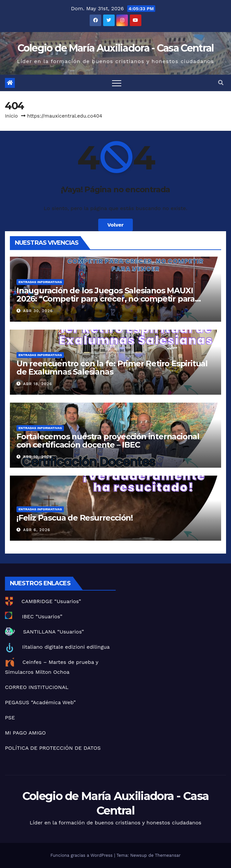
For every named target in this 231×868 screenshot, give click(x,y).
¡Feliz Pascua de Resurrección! (75, 518)
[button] (221, 83)
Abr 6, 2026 (37, 530)
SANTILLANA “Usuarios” (54, 632)
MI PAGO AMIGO (25, 733)
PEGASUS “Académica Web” (40, 702)
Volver (116, 225)
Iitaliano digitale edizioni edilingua (66, 647)
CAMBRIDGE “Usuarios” (51, 601)
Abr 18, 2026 (38, 384)
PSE (10, 718)
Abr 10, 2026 (38, 457)
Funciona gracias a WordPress (82, 855)
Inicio (11, 116)
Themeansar (168, 855)
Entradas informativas (40, 282)
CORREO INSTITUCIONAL (37, 687)
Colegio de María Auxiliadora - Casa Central (116, 48)
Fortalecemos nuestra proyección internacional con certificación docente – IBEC (108, 441)
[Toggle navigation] (117, 83)
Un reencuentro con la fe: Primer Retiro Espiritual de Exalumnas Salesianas (112, 368)
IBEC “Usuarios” (42, 616)
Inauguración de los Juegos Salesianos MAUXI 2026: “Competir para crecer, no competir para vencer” (106, 299)
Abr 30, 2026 (38, 311)
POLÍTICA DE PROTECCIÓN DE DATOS (53, 748)
